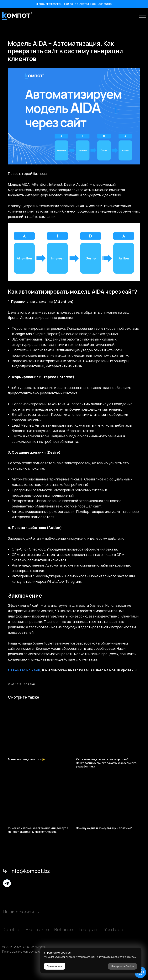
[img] (7, 898)
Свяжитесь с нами (29, 680)
